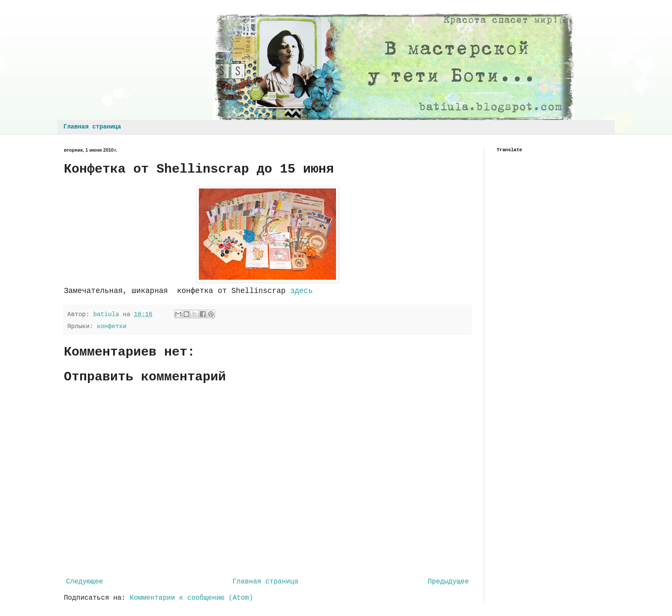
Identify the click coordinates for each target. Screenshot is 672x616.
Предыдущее (448, 582)
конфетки (112, 326)
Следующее (84, 582)
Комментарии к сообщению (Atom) (192, 598)
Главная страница (92, 127)
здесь (301, 291)
